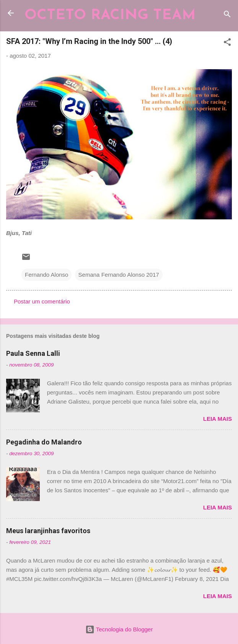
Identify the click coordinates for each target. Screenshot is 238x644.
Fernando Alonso (46, 275)
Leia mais (218, 419)
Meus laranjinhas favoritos (48, 531)
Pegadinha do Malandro (44, 442)
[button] (227, 43)
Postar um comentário (42, 301)
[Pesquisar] (227, 15)
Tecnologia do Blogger (119, 629)
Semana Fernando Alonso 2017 (119, 275)
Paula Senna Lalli (33, 353)
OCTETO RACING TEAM (110, 15)
